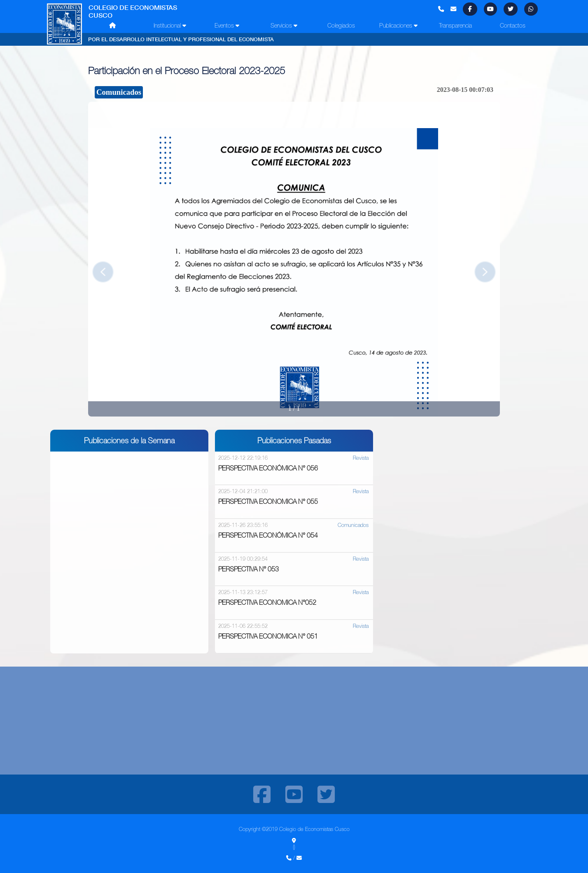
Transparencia (455, 26)
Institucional (170, 26)
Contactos (513, 26)
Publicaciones (398, 26)
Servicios (284, 26)
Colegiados (341, 26)
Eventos (227, 26)
